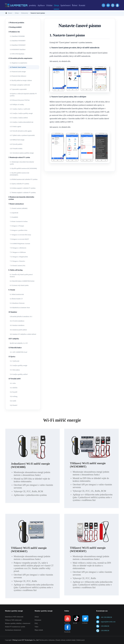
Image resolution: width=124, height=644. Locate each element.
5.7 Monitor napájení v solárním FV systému (23, 192)
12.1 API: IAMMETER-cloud (18, 352)
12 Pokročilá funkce (15, 348)
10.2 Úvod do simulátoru (17, 321)
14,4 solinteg (14, 396)
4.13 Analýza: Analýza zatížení (19, 118)
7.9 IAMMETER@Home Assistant (20, 244)
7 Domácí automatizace (16, 204)
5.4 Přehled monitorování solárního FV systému (24, 179)
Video (36, 627)
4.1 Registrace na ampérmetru (18, 63)
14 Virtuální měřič (15, 379)
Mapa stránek (39, 630)
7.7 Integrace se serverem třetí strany (20, 235)
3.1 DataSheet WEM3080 (17, 36)
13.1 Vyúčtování (15, 361)
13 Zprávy (12, 357)
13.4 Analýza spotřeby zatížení (19, 374)
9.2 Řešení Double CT (16, 299)
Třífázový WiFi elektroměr (13, 620)
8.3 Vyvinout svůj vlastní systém (19, 285)
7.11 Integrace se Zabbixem (18, 252)
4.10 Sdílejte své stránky (17, 104)
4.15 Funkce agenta (15, 126)
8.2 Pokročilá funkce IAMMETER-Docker (22, 281)
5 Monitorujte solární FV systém (19, 157)
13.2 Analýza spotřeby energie (19, 365)
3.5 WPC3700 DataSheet (17, 54)
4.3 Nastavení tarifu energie (18, 72)
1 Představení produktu (16, 23)
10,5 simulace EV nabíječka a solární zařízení (23, 334)
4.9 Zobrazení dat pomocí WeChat (20, 100)
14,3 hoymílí (13, 392)
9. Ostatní (12, 290)
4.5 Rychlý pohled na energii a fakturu (21, 80)
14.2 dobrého (14, 388)
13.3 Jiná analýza (15, 370)
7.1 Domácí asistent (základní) (19, 208)
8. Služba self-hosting (15, 270)
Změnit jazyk (80, 640)
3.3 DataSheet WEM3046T (18, 45)
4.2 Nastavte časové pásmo (18, 67)
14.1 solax (13, 383)
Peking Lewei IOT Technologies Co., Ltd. (26, 640)
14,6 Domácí (14, 405)
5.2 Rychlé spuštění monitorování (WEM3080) (23, 168)
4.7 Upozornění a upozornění (18, 89)
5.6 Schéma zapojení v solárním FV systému (23, 188)
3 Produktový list (14, 32)
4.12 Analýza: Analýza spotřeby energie (21, 113)
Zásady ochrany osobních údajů (65, 640)
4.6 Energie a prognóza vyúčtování (20, 85)
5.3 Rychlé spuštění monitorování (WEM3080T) (19, 174)
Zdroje (37, 617)
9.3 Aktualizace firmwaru (17, 303)
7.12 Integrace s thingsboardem (19, 257)
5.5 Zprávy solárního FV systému (19, 184)
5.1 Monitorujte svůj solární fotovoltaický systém (22, 163)
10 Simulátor (13, 312)
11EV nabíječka (14, 339)
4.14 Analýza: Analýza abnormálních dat (22, 122)
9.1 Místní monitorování (17, 294)
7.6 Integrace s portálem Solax (19, 230)
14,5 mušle (13, 401)
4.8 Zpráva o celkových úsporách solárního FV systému (23, 95)
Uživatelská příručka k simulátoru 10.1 (21, 316)
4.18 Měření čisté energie (17, 140)
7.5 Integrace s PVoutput (17, 226)
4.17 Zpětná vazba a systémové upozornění (22, 135)
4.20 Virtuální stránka (16, 148)
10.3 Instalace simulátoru (17, 325)
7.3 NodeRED (14, 217)
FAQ (36, 623)
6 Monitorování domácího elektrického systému (21, 198)
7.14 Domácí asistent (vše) (18, 266)
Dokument (38, 620)
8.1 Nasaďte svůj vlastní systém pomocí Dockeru (21, 276)
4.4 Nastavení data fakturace (18, 76)
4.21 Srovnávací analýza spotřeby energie (22, 153)
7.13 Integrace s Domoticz (17, 261)
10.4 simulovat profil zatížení (18, 330)
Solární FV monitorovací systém (15, 627)
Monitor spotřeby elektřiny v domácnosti (18, 623)
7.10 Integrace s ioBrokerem (18, 248)
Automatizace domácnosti (13, 630)
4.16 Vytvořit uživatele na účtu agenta (21, 131)
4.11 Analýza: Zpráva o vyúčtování (20, 109)
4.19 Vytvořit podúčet (16, 144)
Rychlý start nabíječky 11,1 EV (19, 343)
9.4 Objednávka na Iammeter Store (20, 308)
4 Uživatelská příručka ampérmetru (20, 58)
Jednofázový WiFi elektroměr (14, 617)
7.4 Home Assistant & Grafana (19, 221)
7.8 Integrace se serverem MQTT (19, 239)
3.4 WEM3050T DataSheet (18, 49)
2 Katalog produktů (15, 27)
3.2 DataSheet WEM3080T (18, 41)
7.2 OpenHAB (14, 213)
